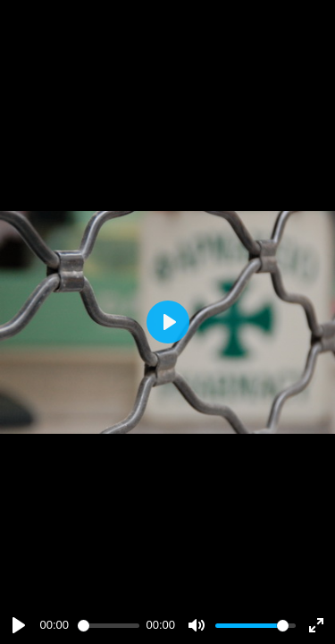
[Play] (19, 625)
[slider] (109, 626)
